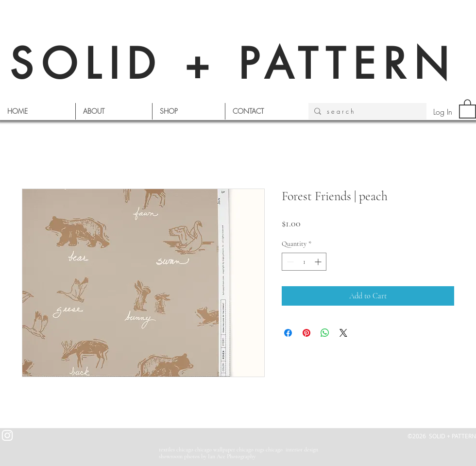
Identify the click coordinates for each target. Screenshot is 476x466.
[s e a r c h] (366, 111)
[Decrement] (289, 262)
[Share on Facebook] (288, 333)
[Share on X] (343, 333)
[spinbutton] (304, 262)
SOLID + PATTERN (233, 64)
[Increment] (319, 262)
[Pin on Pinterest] (306, 333)
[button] (467, 108)
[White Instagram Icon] (7, 435)
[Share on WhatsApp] (325, 333)
